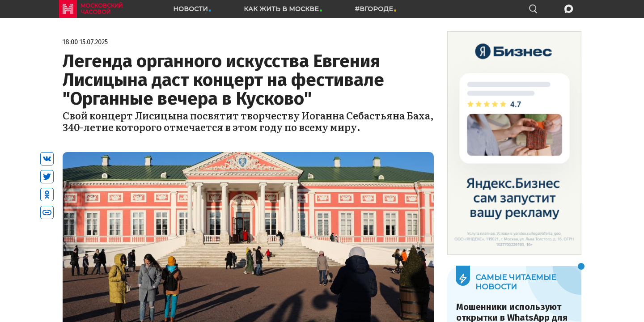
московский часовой (102, 9)
